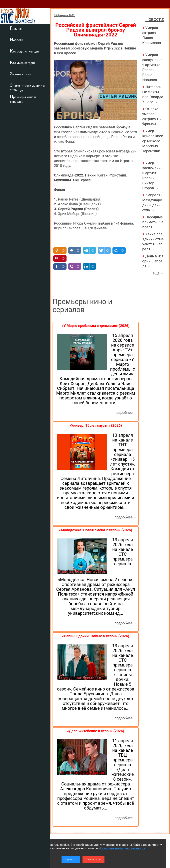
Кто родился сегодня (25, 51)
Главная (16, 28)
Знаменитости (21, 74)
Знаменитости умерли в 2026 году (27, 87)
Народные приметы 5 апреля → (153, 222)
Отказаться (93, 859)
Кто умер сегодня (23, 62)
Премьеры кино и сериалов (23, 99)
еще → (158, 273)
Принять (71, 859)
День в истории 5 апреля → (153, 261)
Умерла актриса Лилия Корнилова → (152, 38)
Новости (16, 39)
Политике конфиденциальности (123, 848)
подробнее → (126, 413)
